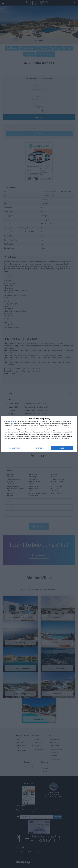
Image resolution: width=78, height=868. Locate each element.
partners (14, 422)
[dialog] (39, 434)
